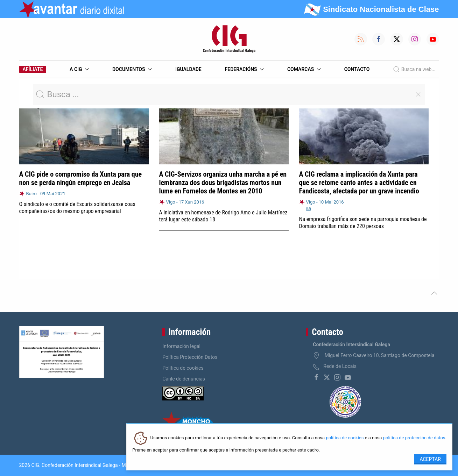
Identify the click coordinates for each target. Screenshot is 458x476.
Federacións (245, 69)
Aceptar (430, 459)
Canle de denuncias (184, 379)
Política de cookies (183, 368)
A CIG (79, 69)
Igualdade (188, 69)
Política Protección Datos (190, 357)
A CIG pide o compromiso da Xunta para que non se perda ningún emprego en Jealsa (81, 178)
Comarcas (304, 69)
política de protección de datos (414, 438)
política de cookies (345, 438)
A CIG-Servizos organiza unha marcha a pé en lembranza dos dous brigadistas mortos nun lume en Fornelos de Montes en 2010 (223, 183)
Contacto (357, 69)
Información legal (181, 346)
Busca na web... (414, 69)
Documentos (132, 69)
